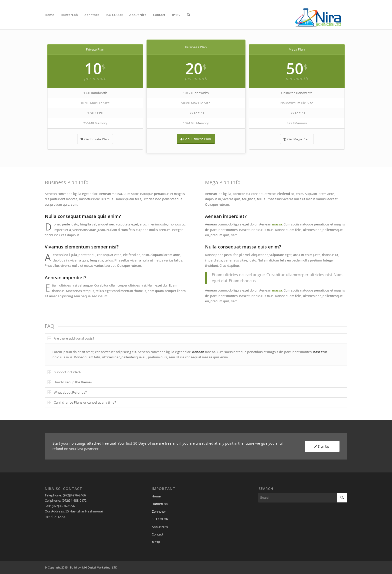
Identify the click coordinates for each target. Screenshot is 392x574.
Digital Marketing (99, 567)
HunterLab (160, 504)
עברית (156, 542)
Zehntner (159, 511)
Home (156, 496)
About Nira (160, 527)
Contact (157, 534)
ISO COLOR (160, 519)
